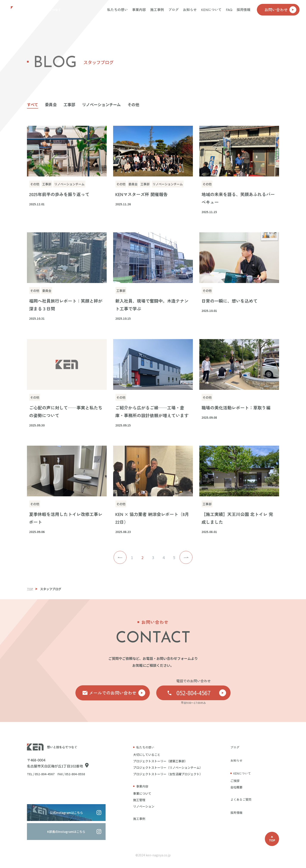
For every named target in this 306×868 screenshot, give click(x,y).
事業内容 (139, 9)
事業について (142, 793)
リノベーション (144, 806)
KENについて (211, 9)
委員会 (51, 104)
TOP (30, 589)
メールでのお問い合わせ (117, 693)
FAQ (229, 9)
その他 (133, 104)
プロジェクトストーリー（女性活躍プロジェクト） (168, 774)
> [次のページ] (186, 557)
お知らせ (190, 9)
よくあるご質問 (241, 799)
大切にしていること (147, 755)
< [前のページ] (120, 557)
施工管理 (139, 800)
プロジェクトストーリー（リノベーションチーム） (168, 767)
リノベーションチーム (101, 104)
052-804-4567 (201, 693)
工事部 (69, 104)
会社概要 (236, 787)
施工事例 (157, 9)
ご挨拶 (235, 781)
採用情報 (244, 9)
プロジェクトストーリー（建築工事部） (160, 761)
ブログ (173, 9)
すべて (33, 104)
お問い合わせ (280, 10)
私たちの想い (117, 9)
